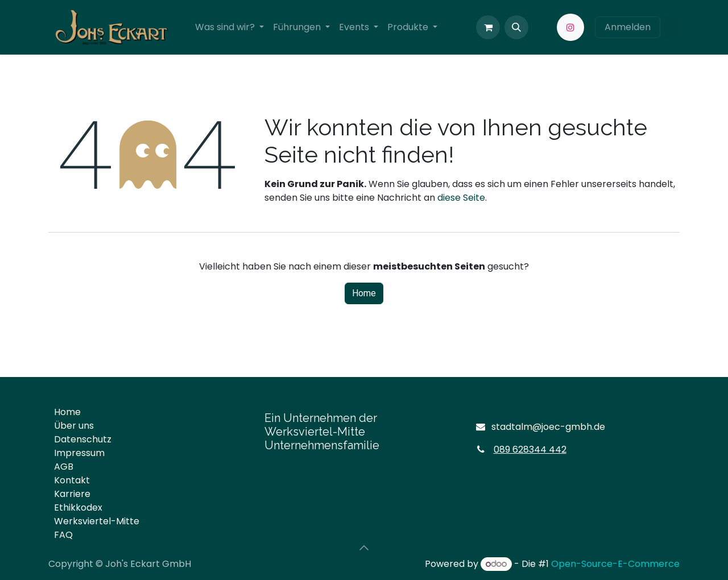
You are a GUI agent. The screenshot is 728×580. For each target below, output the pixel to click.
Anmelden (628, 27)
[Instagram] (570, 27)
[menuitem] (229, 27)
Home (364, 293)
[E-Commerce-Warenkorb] (488, 27)
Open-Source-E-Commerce (615, 564)
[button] (516, 27)
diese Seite (461, 198)
